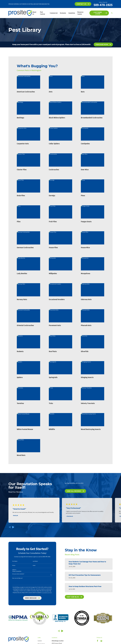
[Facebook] (98, 641)
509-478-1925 (103, 5)
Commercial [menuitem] (54, 13)
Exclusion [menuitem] (63, 13)
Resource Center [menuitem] (80, 13)
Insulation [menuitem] (72, 13)
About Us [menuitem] (34, 13)
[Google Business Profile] (101, 641)
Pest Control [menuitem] (42, 13)
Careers (40, 641)
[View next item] (13, 527)
